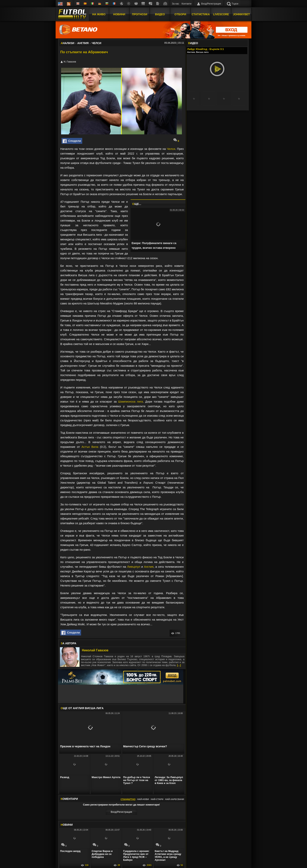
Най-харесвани (175, 799)
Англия (149, 567)
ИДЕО (193, 43)
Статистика (201, 14)
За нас (176, 4)
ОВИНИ (67, 825)
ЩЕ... (137, 204)
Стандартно (128, 799)
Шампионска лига (130, 401)
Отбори (180, 14)
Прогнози (140, 14)
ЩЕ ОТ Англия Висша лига (82, 708)
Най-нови (143, 799)
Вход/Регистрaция (121, 812)
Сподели (72, 141)
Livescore (221, 14)
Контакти (187, 4)
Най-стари (157, 799)
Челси (171, 149)
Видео (160, 14)
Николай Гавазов (95, 650)
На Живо (99, 14)
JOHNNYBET (241, 14)
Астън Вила (90, 447)
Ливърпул (134, 567)
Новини (119, 14)
